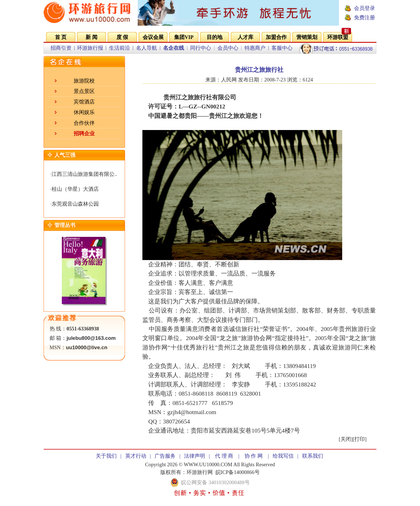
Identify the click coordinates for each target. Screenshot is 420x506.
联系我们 (313, 456)
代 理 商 (224, 456)
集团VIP (184, 37)
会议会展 (153, 37)
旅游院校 (84, 81)
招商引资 (61, 48)
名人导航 (147, 48)
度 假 (122, 37)
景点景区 (84, 91)
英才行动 (136, 456)
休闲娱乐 (84, 112)
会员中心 (228, 48)
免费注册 (365, 18)
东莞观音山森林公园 (75, 204)
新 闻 (91, 37)
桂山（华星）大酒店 (75, 189)
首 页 (61, 37)
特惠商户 (255, 48)
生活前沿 (119, 48)
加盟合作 (276, 37)
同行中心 (201, 48)
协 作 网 (254, 456)
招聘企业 (84, 133)
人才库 (245, 37)
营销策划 (307, 37)
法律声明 (195, 456)
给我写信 (283, 456)
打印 (360, 439)
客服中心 (282, 48)
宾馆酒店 (84, 102)
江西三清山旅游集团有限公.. (84, 174)
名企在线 (174, 48)
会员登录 (365, 8)
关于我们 (106, 456)
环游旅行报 (90, 48)
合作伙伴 (84, 123)
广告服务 (165, 456)
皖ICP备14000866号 (238, 472)
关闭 (346, 439)
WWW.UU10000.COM (208, 464)
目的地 (215, 37)
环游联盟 (338, 37)
